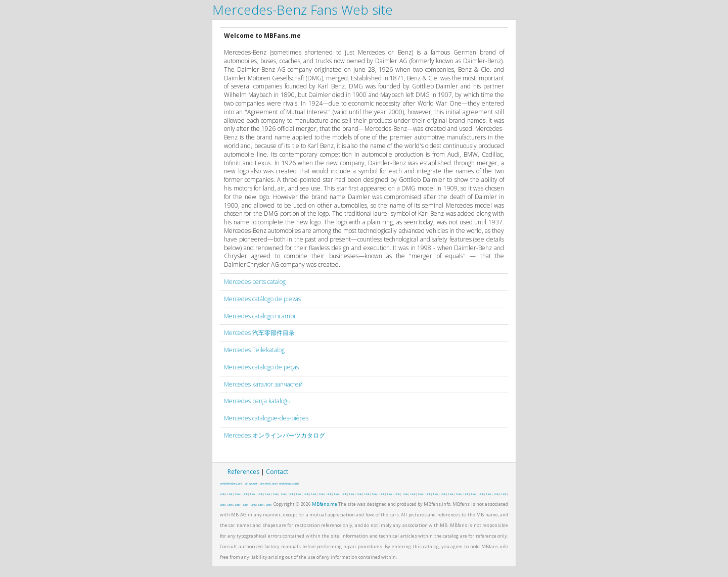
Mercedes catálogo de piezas (262, 299)
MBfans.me (325, 504)
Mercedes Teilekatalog (254, 350)
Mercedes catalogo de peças (261, 367)
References (243, 472)
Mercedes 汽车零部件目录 (259, 333)
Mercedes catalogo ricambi (260, 316)
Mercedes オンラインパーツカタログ (275, 435)
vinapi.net (251, 484)
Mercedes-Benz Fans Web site (303, 10)
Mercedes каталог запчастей (263, 384)
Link (222, 494)
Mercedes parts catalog (255, 282)
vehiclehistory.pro (231, 484)
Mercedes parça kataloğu (257, 401)
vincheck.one (268, 484)
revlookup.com (288, 484)
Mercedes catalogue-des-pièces (266, 418)
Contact (277, 472)
